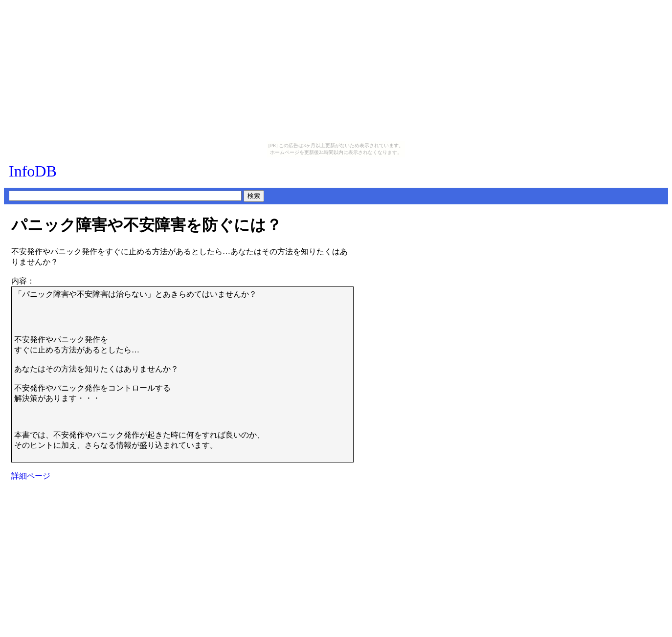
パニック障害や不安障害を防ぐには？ (146, 225)
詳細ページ (31, 476)
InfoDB (33, 171)
